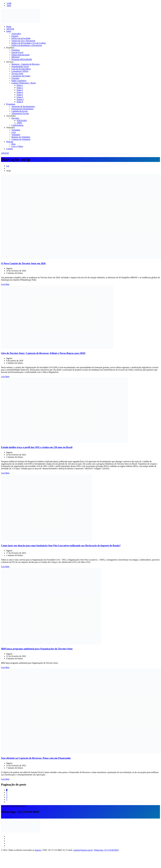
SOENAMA (22, 121)
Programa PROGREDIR (22, 59)
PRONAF (16, 57)
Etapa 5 (20, 95)
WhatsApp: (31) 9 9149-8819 (106, 850)
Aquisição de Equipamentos (23, 106)
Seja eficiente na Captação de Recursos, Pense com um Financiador (36, 758)
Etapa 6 (20, 97)
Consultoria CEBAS (20, 71)
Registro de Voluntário (21, 137)
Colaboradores (17, 125)
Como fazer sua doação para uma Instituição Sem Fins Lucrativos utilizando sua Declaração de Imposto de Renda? (61, 546)
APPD (19, 123)
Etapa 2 (20, 88)
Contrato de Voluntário (21, 139)
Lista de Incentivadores (21, 69)
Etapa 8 (20, 102)
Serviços (10, 62)
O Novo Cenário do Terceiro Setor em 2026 (23, 263)
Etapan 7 (20, 99)
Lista (14, 132)
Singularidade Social (20, 66)
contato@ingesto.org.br (83, 850)
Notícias (10, 142)
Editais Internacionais (20, 55)
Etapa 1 (20, 85)
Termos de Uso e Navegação (23, 41)
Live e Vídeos (17, 146)
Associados (16, 34)
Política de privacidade (21, 38)
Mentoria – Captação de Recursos (25, 64)
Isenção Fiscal (17, 52)
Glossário (15, 78)
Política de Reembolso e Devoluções (27, 45)
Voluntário (11, 128)
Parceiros (15, 118)
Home (9, 27)
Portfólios (10, 48)
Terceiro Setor (17, 74)
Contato (10, 149)
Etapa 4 (20, 92)
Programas (11, 104)
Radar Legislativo (19, 81)
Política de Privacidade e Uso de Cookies (29, 43)
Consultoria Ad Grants (21, 76)
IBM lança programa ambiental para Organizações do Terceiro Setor (37, 649)
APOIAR (10, 29)
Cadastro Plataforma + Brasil (24, 83)
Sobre (9, 31)
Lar (8, 166)
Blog (13, 144)
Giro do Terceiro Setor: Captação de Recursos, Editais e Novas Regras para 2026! (43, 353)
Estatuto (15, 36)
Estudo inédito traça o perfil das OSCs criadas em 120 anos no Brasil (37, 447)
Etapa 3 (20, 90)
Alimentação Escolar (20, 113)
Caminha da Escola (20, 111)
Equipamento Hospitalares (22, 109)
